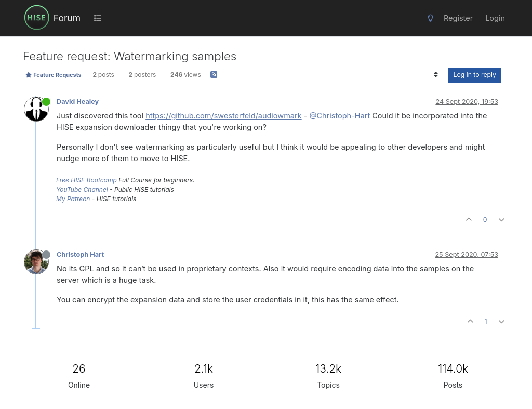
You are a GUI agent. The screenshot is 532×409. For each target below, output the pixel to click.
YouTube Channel (82, 189)
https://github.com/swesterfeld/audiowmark (224, 116)
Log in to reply (475, 75)
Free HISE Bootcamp (87, 180)
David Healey (78, 102)
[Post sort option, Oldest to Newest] (436, 75)
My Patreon (73, 199)
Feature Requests (53, 75)
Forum (67, 18)
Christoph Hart (80, 254)
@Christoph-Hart (340, 116)
